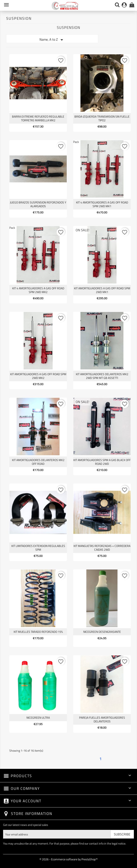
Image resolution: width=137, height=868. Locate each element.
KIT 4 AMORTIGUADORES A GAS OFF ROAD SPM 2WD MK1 (102, 204)
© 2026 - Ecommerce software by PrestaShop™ (68, 859)
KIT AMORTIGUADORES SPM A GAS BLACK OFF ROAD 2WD (102, 462)
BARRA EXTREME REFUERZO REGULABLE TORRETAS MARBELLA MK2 (38, 118)
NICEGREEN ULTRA (38, 718)
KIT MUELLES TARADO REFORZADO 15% (38, 632)
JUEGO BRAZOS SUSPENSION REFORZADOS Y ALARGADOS (38, 204)
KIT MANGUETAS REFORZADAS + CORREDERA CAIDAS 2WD (102, 548)
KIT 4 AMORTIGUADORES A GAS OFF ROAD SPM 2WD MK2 (38, 290)
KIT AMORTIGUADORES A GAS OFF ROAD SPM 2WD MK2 (38, 376)
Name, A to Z (52, 40)
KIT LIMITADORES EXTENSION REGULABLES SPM (38, 548)
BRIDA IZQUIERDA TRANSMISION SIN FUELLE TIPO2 (102, 118)
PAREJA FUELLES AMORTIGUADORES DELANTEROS (102, 719)
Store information (32, 814)
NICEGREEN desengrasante (102, 632)
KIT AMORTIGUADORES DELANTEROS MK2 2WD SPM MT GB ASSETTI (102, 376)
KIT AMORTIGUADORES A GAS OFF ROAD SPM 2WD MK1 (102, 290)
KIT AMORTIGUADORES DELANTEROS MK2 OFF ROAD (38, 462)
